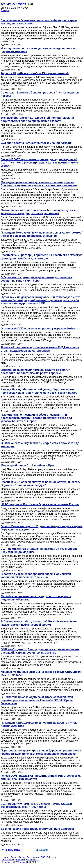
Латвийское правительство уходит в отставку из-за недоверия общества (36, 598)
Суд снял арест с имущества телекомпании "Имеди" (36, 143)
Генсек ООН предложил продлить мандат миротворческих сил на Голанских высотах (41, 777)
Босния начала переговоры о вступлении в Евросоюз (38, 829)
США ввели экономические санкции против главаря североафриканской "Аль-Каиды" (36, 805)
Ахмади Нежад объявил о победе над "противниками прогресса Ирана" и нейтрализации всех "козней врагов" (40, 391)
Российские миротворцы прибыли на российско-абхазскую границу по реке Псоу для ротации (42, 257)
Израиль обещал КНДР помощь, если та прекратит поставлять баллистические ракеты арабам (35, 371)
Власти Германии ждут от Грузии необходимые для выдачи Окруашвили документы (42, 528)
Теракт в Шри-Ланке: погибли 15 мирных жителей (35, 73)
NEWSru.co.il (8, 860)
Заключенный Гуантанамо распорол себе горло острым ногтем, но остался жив (39, 22)
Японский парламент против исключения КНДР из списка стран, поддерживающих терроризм (40, 349)
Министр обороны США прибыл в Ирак (28, 465)
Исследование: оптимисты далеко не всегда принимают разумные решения (39, 50)
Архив (22, 857)
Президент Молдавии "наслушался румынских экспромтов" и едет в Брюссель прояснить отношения (42, 234)
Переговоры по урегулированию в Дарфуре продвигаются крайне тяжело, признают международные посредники (41, 752)
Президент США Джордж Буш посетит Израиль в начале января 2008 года (39, 724)
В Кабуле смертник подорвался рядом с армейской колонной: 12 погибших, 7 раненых (36, 576)
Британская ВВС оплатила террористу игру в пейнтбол (38, 328)
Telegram (52, 857)
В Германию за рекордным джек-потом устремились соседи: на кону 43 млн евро (37, 279)
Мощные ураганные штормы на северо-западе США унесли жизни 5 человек (42, 673)
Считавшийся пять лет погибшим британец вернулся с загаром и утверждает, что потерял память (38, 212)
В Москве (21, 860)
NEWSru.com (13, 4)
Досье (14, 857)
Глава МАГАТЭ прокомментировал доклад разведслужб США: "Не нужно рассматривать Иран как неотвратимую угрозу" (39, 163)
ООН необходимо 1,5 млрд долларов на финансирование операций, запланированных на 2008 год (40, 651)
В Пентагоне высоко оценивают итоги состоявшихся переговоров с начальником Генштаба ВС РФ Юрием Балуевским (37, 700)
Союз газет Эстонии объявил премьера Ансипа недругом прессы (40, 94)
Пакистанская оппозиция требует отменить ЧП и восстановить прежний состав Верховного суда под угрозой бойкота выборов (36, 418)
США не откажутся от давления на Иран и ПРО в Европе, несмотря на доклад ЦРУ (39, 550)
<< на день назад (11, 850)
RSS (43, 857)
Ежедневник (33, 857)
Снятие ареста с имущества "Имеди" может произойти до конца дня (40, 445)
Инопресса (33, 860)
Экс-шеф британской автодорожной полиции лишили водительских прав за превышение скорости (37, 119)
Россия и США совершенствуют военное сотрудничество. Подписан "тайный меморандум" (40, 484)
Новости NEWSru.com (15, 862)
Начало (5, 857)
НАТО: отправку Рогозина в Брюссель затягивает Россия (40, 504)
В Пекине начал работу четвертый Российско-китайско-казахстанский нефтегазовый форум (39, 623)
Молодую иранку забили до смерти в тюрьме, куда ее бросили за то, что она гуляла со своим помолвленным (39, 184)
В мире (5, 10)
